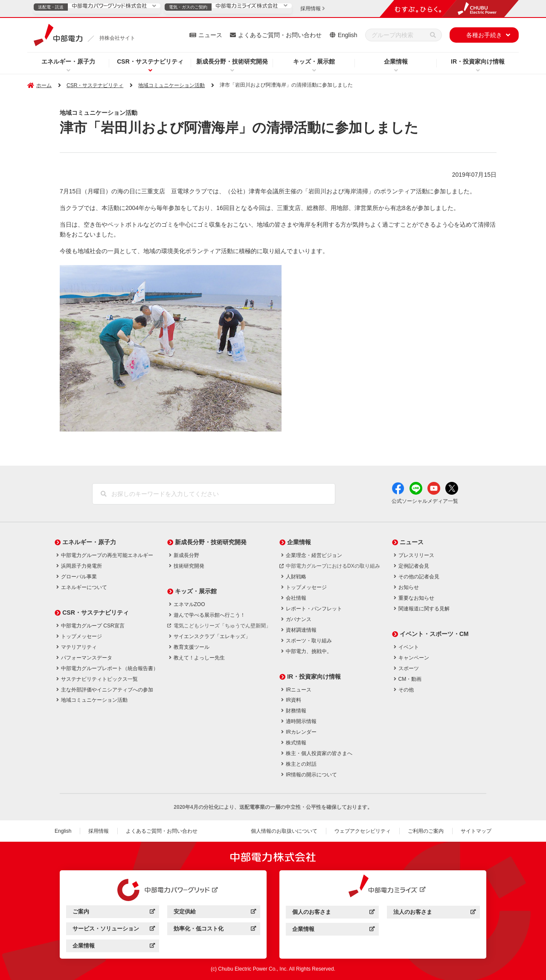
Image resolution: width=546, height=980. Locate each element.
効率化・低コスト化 (215, 930)
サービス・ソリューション (114, 930)
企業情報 (396, 61)
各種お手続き (484, 35)
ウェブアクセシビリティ (363, 831)
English (348, 35)
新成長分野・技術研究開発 (232, 61)
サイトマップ (476, 831)
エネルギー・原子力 (68, 61)
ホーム (44, 85)
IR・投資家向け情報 (478, 61)
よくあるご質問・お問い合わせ (280, 35)
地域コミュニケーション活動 (171, 85)
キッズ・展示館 (314, 61)
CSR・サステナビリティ (150, 61)
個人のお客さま (333, 913)
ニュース (210, 35)
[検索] (433, 35)
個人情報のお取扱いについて (284, 831)
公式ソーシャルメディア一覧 (425, 501)
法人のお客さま (434, 913)
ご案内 (114, 913)
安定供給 (215, 913)
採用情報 (99, 831)
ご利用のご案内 (426, 831)
